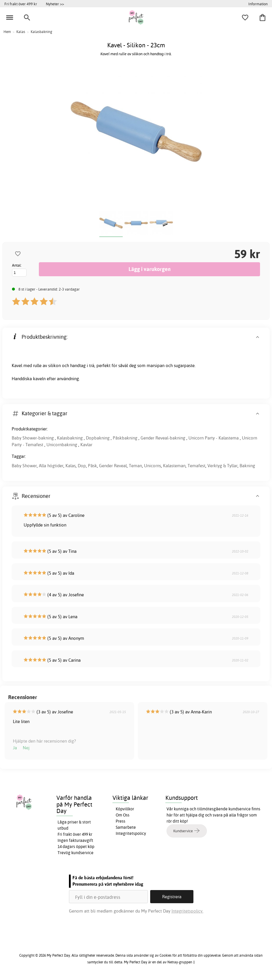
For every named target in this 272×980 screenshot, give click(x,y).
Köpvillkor (125, 809)
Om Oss (123, 815)
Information (258, 4)
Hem (7, 32)
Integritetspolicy (131, 833)
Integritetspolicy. (187, 911)
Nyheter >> (55, 4)
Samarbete (126, 827)
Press (121, 821)
